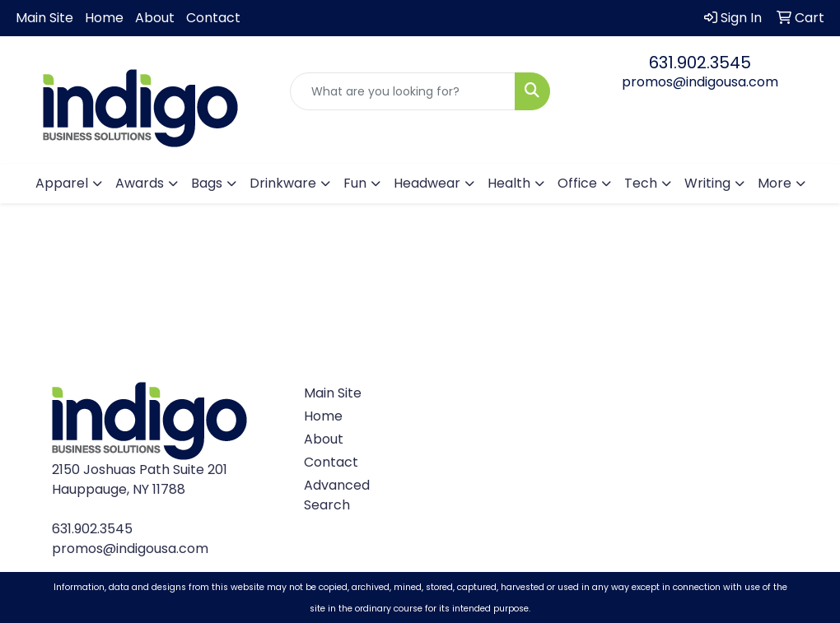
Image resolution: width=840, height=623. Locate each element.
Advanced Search (334, 495)
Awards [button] (140, 183)
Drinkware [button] (283, 183)
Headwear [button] (427, 183)
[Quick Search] (403, 91)
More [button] (775, 183)
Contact (213, 18)
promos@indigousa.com (700, 82)
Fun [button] (355, 183)
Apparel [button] (62, 183)
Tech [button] (641, 183)
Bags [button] (207, 183)
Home (104, 18)
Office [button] (577, 183)
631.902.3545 (700, 63)
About (155, 18)
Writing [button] (707, 183)
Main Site (44, 18)
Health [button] (509, 183)
